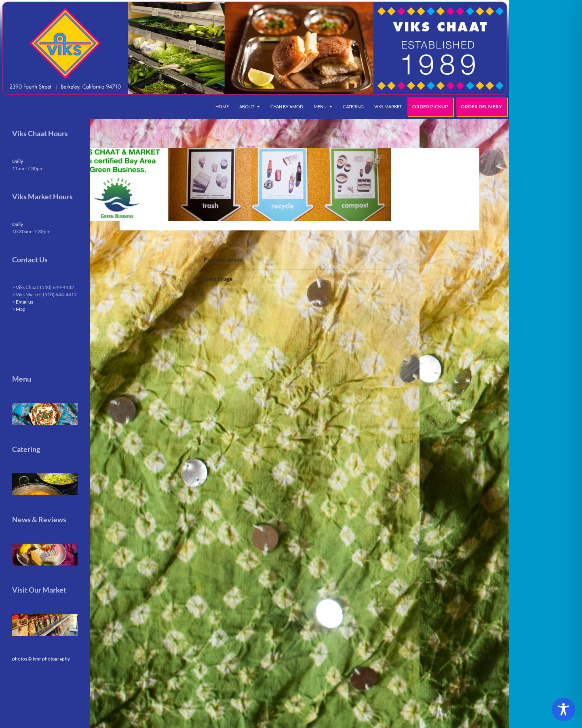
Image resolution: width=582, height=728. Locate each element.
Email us (24, 302)
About (247, 107)
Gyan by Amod (287, 107)
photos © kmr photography (41, 659)
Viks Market (388, 107)
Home (222, 107)
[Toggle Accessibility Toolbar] (563, 709)
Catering (353, 107)
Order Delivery (481, 107)
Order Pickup (430, 107)
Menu (320, 107)
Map (21, 309)
